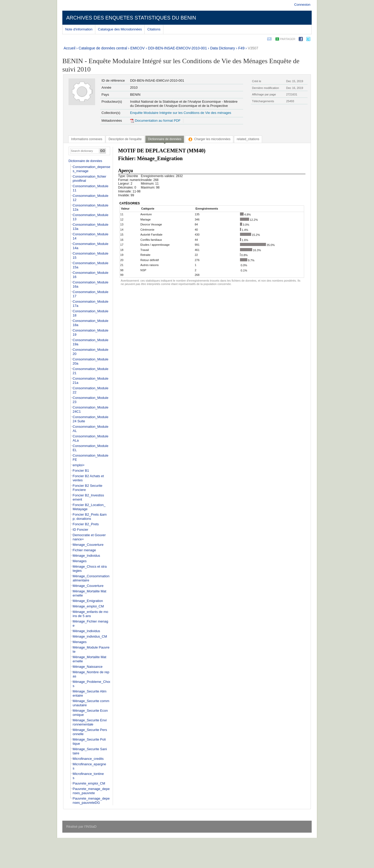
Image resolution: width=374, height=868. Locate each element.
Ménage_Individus (86, 556)
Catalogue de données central (103, 48)
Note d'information (79, 29)
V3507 (253, 48)
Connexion (302, 5)
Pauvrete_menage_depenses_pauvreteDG (91, 801)
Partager (288, 39)
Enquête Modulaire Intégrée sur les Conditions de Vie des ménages (181, 113)
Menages (80, 561)
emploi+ (79, 465)
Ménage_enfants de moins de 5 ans (91, 614)
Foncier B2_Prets (86, 524)
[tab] (87, 139)
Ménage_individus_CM (90, 636)
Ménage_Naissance (88, 667)
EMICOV (138, 48)
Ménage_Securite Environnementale (90, 722)
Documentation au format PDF (155, 121)
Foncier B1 (81, 471)
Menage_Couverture (88, 545)
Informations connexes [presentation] (87, 139)
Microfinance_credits (88, 759)
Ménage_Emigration (88, 601)
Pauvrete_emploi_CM (89, 783)
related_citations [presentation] (248, 139)
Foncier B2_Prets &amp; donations (90, 517)
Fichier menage (84, 550)
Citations (154, 29)
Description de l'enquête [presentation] (125, 139)
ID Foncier (81, 530)
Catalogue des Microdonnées (120, 29)
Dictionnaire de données (85, 161)
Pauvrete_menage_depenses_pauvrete (91, 791)
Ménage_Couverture (88, 586)
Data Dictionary (223, 48)
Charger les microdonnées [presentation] (209, 139)
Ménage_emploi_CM (88, 606)
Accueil (69, 48)
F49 (241, 48)
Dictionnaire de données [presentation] (165, 139)
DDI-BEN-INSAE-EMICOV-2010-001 (178, 48)
